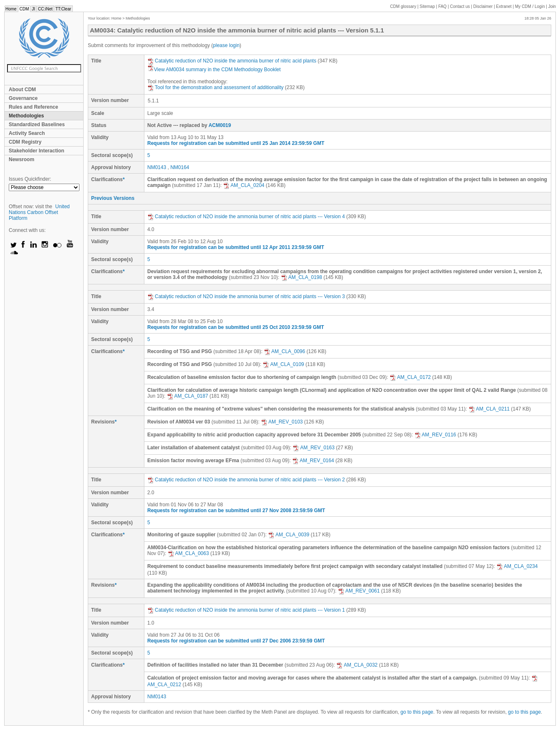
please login (226, 45)
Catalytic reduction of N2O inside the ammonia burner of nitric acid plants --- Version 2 (246, 480)
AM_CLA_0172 (410, 377)
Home (11, 9)
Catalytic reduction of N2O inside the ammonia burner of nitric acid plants (232, 61)
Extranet (504, 6)
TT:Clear (63, 9)
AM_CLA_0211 (489, 409)
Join (552, 6)
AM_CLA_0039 (289, 535)
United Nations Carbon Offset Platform (39, 212)
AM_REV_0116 (435, 435)
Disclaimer (483, 6)
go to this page (417, 712)
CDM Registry (25, 142)
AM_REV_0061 (359, 591)
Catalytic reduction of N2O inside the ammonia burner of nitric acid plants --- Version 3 (246, 296)
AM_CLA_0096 (284, 351)
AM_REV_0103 (282, 422)
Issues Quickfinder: (30, 179)
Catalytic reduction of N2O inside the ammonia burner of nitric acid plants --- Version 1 (246, 610)
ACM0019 (220, 125)
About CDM (22, 90)
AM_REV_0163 (313, 448)
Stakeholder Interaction (36, 151)
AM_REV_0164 (313, 461)
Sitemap (427, 6)
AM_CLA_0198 (301, 277)
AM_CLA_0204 (244, 185)
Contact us (460, 6)
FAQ (442, 6)
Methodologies (26, 116)
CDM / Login (530, 6)
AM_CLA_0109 (283, 364)
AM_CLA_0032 (357, 665)
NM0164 (180, 167)
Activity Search (27, 133)
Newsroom (21, 159)
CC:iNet (45, 9)
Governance (23, 98)
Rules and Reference (33, 107)
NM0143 (157, 167)
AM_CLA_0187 (187, 396)
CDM (24, 9)
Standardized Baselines (37, 124)
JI (33, 9)
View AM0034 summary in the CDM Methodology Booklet (214, 70)
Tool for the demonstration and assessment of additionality (216, 87)
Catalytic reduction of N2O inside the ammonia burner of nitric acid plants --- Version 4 (246, 217)
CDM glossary (403, 6)
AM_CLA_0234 (517, 566)
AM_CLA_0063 (188, 553)
